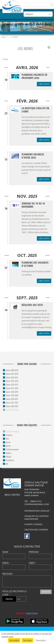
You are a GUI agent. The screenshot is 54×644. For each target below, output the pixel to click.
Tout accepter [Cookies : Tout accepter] (14, 640)
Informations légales (37, 511)
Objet (33, 563)
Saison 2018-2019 (12, 392)
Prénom (34, 552)
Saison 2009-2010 (12, 370)
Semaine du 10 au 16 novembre (33, 205)
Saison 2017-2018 (12, 388)
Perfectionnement (12, 449)
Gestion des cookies (36, 530)
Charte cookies (33, 524)
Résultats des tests (32, 305)
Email (7, 563)
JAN (7, 464)
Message (8, 574)
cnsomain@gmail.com (37, 504)
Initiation (9, 435)
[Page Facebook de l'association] (27, 536)
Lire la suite (44, 84)
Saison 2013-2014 (12, 374)
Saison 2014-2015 (12, 377)
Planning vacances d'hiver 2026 (33, 156)
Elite (7, 439)
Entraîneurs (10, 460)
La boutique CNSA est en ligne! (35, 110)
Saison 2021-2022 (12, 403)
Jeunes (8, 442)
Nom (6, 552)
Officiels (9, 457)
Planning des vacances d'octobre (35, 264)
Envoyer (46, 592)
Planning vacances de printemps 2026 (34, 76)
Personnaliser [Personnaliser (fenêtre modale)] (41, 640)
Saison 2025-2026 (12, 410)
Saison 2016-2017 (12, 385)
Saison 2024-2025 (12, 406)
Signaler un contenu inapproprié (36, 518)
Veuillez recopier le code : (15, 593)
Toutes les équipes (12, 431)
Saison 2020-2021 (12, 399)
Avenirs (8, 446)
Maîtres (8, 453)
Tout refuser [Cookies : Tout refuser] (27, 640)
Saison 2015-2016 (12, 381)
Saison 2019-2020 (12, 395)
